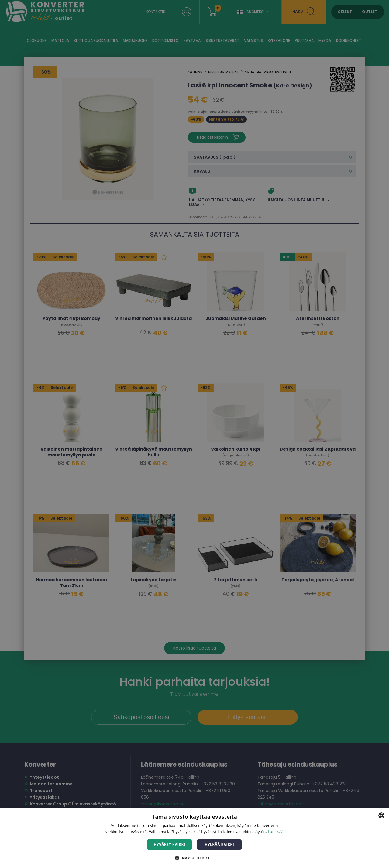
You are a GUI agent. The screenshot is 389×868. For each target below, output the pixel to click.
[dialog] (194, 434)
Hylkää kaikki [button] (219, 844)
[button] (194, 858)
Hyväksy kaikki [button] (170, 844)
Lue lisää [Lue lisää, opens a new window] (275, 832)
